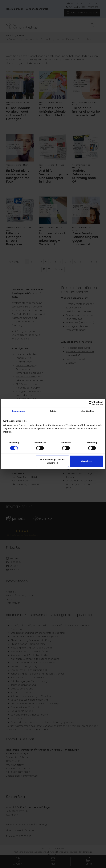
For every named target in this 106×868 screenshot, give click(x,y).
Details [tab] (53, 411)
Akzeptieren (86, 461)
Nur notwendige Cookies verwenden (52, 461)
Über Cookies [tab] (88, 411)
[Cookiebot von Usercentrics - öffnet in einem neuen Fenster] (91, 403)
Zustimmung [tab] (18, 411)
